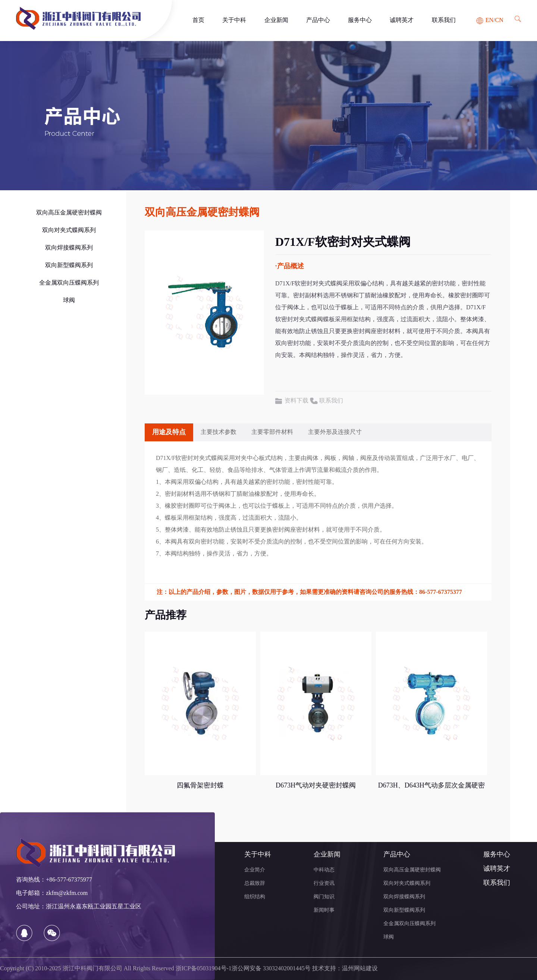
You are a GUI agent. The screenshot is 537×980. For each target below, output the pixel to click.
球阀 (69, 300)
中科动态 (324, 870)
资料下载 (296, 401)
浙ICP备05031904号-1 (204, 969)
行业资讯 (324, 884)
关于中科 (234, 20)
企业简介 (255, 870)
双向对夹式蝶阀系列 (69, 230)
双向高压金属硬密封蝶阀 (69, 213)
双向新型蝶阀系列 (69, 265)
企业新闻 (276, 20)
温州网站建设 (360, 969)
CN (499, 20)
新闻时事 (324, 910)
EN (489, 20)
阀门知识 (324, 897)
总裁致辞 (255, 884)
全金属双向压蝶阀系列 (69, 283)
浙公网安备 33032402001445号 (271, 969)
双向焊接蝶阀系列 (69, 248)
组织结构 (255, 897)
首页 (198, 20)
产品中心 (318, 20)
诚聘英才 (402, 20)
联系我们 (444, 20)
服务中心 (360, 20)
